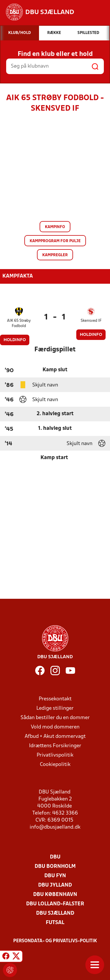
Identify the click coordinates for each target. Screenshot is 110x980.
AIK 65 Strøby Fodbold (19, 323)
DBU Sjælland (55, 913)
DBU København (55, 895)
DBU (55, 857)
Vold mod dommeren (55, 727)
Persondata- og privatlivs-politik (55, 941)
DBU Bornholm (55, 867)
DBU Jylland (55, 885)
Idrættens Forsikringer (55, 746)
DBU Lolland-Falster (55, 904)
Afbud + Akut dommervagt (55, 737)
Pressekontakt (55, 699)
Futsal (55, 923)
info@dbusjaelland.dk (55, 827)
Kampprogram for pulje (55, 241)
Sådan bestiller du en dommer (55, 718)
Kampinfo (55, 227)
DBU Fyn (55, 876)
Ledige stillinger (55, 708)
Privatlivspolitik (55, 755)
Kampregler (55, 255)
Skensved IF (91, 321)
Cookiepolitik (55, 765)
